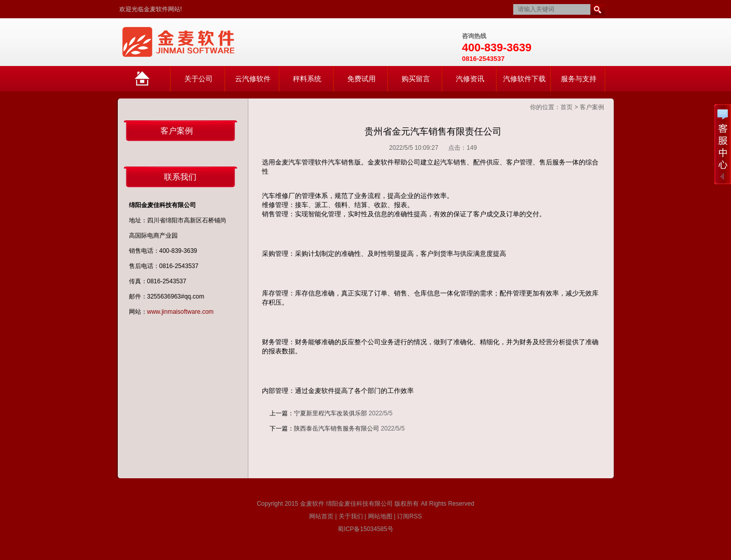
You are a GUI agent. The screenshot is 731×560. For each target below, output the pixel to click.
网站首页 (153, 83)
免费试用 (361, 79)
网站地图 (380, 516)
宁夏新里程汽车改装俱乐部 (330, 413)
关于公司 (198, 79)
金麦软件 (312, 504)
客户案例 (592, 107)
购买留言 (416, 79)
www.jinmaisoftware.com (180, 312)
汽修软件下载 (524, 79)
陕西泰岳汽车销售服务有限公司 (337, 429)
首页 (567, 107)
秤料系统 (307, 79)
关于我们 (351, 516)
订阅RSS (409, 516)
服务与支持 (579, 79)
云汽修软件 (253, 79)
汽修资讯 (470, 79)
